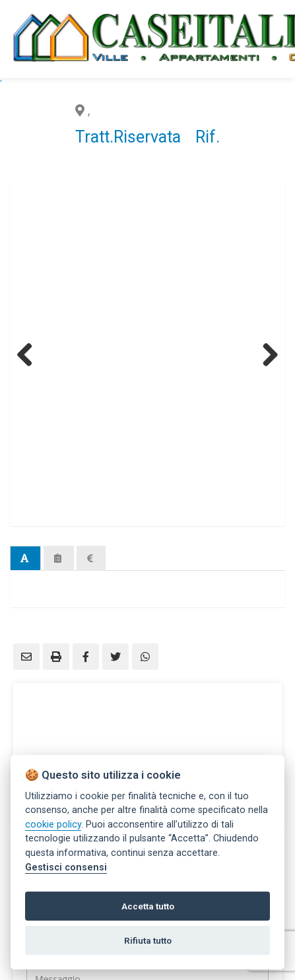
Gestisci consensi (66, 867)
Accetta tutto (148, 906)
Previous (30, 354)
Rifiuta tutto (148, 940)
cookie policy (53, 825)
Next (265, 354)
